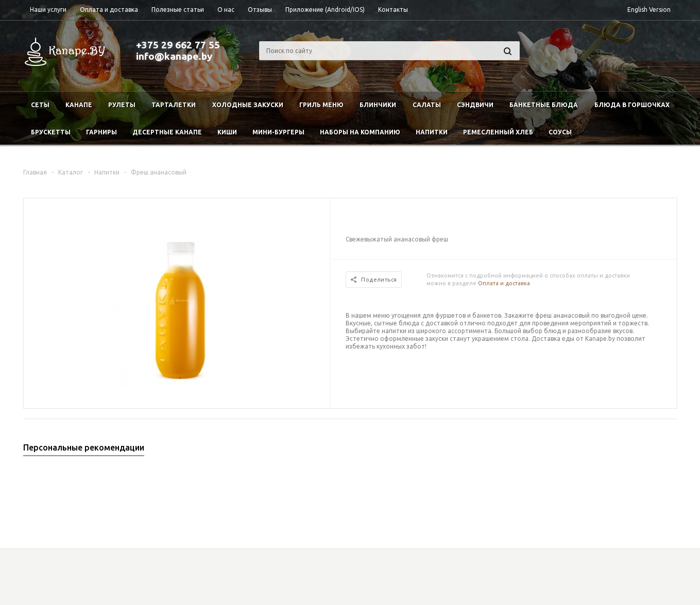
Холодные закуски (248, 105)
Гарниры (101, 132)
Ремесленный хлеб (498, 132)
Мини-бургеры (278, 132)
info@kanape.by (174, 56)
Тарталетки (174, 105)
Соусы (560, 132)
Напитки (432, 132)
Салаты (427, 105)
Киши (227, 132)
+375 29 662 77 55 (178, 45)
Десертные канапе (167, 132)
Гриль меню (321, 105)
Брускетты (51, 132)
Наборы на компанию (360, 132)
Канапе (79, 105)
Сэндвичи (475, 105)
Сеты (40, 105)
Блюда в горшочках (632, 105)
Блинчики (378, 105)
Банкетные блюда (544, 105)
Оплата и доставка (504, 283)
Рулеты (122, 105)
